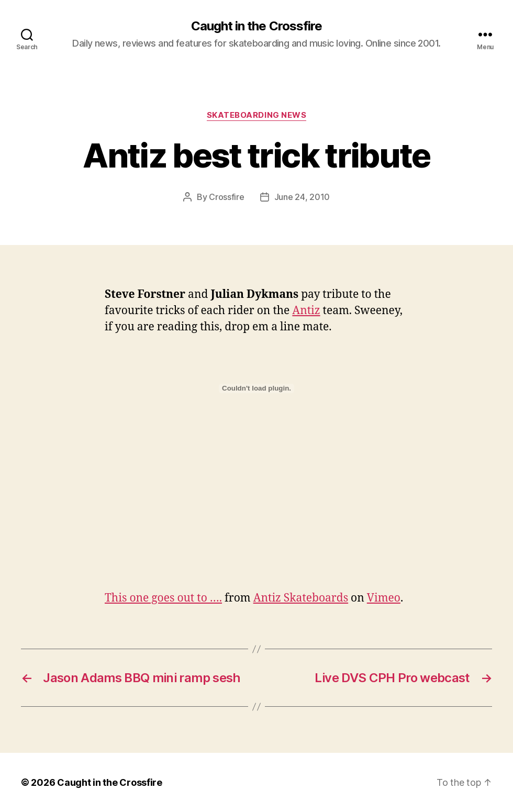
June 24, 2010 (302, 197)
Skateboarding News (257, 115)
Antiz (306, 311)
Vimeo (384, 598)
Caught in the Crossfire (256, 26)
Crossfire (227, 197)
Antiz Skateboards (301, 598)
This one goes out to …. (163, 598)
